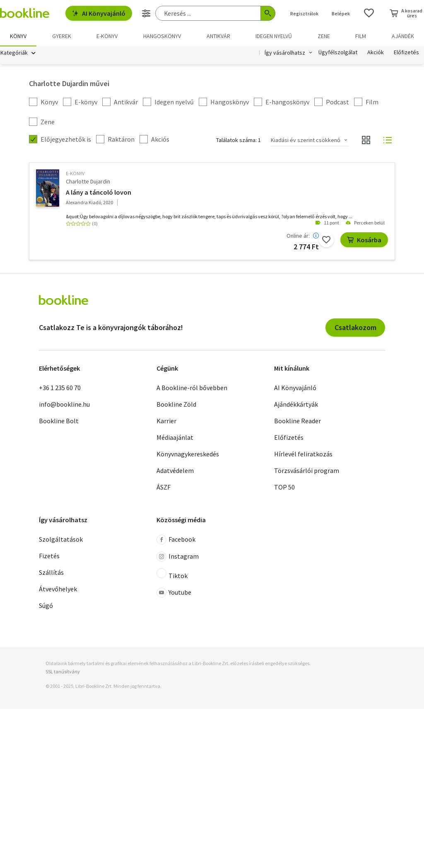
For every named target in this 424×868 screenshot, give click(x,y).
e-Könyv (75, 174)
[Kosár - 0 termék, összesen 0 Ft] (406, 13)
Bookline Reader (298, 421)
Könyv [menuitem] (18, 36)
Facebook (176, 540)
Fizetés (49, 557)
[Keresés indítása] (268, 13)
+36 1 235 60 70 (60, 388)
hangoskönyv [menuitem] (162, 36)
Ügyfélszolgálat (338, 53)
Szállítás (51, 573)
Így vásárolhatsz (285, 53)
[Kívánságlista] (369, 13)
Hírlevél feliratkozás (303, 454)
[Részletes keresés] (146, 13)
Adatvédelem (175, 471)
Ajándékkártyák (296, 405)
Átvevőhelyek (58, 590)
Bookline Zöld (176, 405)
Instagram (178, 557)
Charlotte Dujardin (88, 182)
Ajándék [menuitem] (403, 36)
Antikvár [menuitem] (218, 36)
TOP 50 (284, 487)
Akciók (376, 53)
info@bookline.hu (64, 405)
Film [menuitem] (361, 36)
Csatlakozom (355, 328)
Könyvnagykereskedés (188, 454)
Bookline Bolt (59, 421)
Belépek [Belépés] (341, 13)
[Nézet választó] (366, 141)
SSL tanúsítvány (63, 672)
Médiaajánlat (175, 438)
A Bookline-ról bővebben (192, 388)
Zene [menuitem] (324, 36)
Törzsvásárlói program (307, 471)
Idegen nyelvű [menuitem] (274, 36)
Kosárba (364, 240)
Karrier (166, 421)
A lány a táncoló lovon (99, 193)
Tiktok (172, 575)
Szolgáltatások (61, 540)
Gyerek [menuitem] (62, 36)
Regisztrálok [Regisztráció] (304, 13)
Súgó (46, 606)
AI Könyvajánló (99, 13)
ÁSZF (164, 487)
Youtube (174, 593)
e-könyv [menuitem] (107, 36)
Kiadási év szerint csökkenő (306, 140)
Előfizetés (406, 53)
